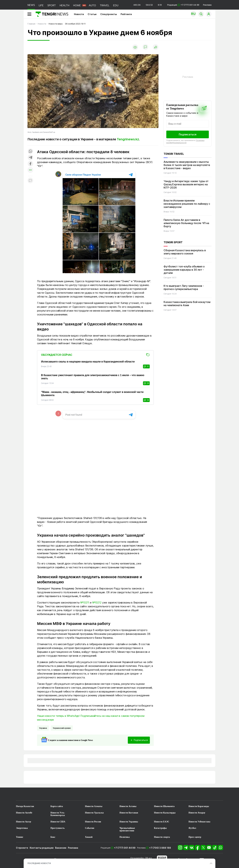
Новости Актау (24, 822)
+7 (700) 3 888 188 (160, 848)
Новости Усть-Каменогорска (58, 814)
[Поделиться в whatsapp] (30, 151)
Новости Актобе (24, 813)
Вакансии (61, 848)
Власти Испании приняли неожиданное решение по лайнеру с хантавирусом (187, 204)
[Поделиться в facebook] (30, 164)
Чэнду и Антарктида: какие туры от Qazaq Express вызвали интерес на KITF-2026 (186, 184)
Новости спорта (162, 837)
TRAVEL (105, 5)
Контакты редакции (42, 848)
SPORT (52, 5)
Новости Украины (129, 822)
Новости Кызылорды (165, 813)
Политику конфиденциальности (185, 141)
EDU (116, 5)
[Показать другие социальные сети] (30, 170)
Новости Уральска (94, 813)
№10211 (85, 603)
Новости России (93, 822)
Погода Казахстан (25, 806)
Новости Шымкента (164, 806)
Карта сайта (57, 806)
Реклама (207, 5)
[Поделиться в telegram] (30, 158)
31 (146, 366)
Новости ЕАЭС (162, 822)
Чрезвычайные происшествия (127, 829)
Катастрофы (160, 828)
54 (146, 400)
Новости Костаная (129, 813)
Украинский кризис (62, 728)
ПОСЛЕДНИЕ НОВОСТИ (39, 863)
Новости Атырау (197, 813)
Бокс (53, 837)
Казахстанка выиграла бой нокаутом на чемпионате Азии (187, 304)
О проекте (22, 848)
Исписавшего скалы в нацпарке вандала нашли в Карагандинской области (88, 362)
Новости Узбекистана (199, 822)
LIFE (41, 5)
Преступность (58, 828)
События (90, 828)
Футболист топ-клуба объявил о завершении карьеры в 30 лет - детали (184, 270)
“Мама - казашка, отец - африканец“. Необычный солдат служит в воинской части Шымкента (92, 394)
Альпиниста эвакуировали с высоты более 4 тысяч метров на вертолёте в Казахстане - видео (187, 165)
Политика (125, 837)
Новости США (58, 822)
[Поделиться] (156, 47)
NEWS (31, 5)
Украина (43, 728)
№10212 (97, 603)
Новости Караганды (199, 806)
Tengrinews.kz (128, 139)
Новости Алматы (94, 806)
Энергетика (22, 828)
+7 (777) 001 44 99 (125, 848)
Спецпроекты (109, 14)
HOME (77, 5)
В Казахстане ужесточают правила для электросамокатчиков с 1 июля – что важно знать (93, 377)
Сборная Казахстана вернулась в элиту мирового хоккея (185, 252)
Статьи (92, 14)
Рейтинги (126, 14)
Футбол (192, 828)
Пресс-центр (195, 837)
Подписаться (188, 134)
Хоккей (89, 837)
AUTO (92, 5)
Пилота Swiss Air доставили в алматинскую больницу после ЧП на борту (186, 223)
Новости (79, 14)
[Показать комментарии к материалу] (30, 181)
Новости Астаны (128, 806)
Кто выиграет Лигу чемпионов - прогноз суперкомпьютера (184, 287)
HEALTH (64, 5)
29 (146, 383)
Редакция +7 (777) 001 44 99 (183, 5)
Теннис (20, 837)
